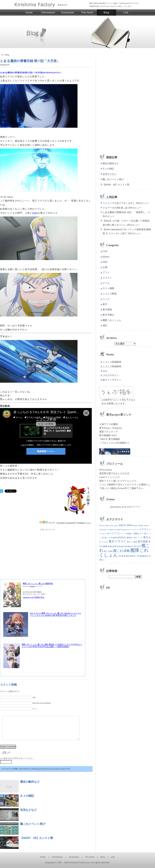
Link (113, 857)
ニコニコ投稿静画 (112, 366)
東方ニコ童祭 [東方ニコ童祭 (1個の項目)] (132, 542)
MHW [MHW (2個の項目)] (141, 525)
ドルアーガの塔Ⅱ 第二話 (115, 208)
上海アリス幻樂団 (108, 424)
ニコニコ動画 (110, 294)
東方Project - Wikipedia (111, 428)
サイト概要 (108, 288)
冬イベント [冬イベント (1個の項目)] (121, 534)
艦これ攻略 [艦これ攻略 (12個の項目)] (122, 551)
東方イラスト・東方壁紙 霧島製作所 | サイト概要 (48, 13)
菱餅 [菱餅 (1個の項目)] (128, 556)
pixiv (105, 371)
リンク (106, 299)
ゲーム (106, 283)
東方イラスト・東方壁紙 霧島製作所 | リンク (126, 13)
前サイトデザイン (112, 380)
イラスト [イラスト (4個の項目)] (144, 529)
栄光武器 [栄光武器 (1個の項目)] (120, 546)
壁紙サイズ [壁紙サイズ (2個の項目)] (139, 533)
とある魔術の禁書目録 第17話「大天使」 (30, 61)
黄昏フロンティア (108, 432)
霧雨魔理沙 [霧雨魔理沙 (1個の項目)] (144, 556)
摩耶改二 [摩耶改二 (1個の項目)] (130, 538)
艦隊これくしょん (112, 320)
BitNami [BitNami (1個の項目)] (102, 526)
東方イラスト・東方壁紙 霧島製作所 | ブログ (107, 13)
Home (43, 857)
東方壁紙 (107, 309)
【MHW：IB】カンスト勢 (37, 838)
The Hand (90, 857)
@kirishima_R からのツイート (125, 507)
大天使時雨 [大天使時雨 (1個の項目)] (113, 538)
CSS (105, 251)
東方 (105, 304)
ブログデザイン (111, 375)
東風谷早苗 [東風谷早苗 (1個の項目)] (112, 546)
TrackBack (81, 523)
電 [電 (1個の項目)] (138, 556)
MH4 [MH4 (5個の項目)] (130, 525)
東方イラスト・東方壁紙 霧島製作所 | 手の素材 (87, 13)
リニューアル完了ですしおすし (119, 203)
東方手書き (108, 315)
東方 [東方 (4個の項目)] (146, 537)
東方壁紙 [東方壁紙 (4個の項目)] (143, 542)
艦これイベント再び (33, 824)
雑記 (105, 325)
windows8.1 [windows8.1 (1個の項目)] (103, 530)
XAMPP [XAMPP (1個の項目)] (118, 530)
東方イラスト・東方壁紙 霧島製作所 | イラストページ (68, 13)
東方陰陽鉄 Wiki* (108, 435)
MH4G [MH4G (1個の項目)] (135, 526)
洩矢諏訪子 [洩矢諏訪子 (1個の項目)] (129, 546)
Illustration (74, 857)
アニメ (88, 523)
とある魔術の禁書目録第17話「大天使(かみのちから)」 (31, 72)
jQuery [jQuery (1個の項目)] (116, 526)
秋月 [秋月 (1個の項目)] (139, 546)
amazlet (32, 586)
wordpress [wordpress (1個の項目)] (111, 530)
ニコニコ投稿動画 (112, 362)
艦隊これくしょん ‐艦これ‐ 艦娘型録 (38, 584)
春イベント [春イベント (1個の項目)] (138, 538)
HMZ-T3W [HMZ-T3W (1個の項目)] (109, 526)
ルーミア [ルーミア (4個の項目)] (112, 533)
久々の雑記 (27, 796)
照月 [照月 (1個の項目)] (135, 546)
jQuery (106, 257)
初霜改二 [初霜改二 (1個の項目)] (130, 534)
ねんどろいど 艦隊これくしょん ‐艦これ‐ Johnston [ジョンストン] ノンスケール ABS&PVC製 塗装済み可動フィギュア (56, 614)
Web (105, 262)
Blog (103, 857)
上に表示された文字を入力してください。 (18, 758)
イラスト (107, 278)
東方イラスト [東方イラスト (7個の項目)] (117, 541)
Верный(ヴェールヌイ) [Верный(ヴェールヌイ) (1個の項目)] (130, 530)
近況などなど (29, 810)
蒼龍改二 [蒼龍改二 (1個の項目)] (133, 556)
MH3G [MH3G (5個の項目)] (123, 525)
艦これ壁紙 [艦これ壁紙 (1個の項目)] (108, 551)
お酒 (105, 267)
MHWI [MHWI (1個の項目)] (146, 526)
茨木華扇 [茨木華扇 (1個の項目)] (122, 556)
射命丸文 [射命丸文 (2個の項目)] (122, 538)
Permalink (61, 523)
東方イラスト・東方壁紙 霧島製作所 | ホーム (29, 13)
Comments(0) (71, 523)
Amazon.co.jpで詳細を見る (34, 597)
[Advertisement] (47, 553)
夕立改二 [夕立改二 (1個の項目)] (105, 538)
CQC (35, 213)
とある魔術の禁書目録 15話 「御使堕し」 (125, 212)
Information (57, 857)
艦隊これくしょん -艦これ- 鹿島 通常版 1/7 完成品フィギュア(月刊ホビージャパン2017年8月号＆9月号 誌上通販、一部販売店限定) (52, 646)
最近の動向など (30, 782)
